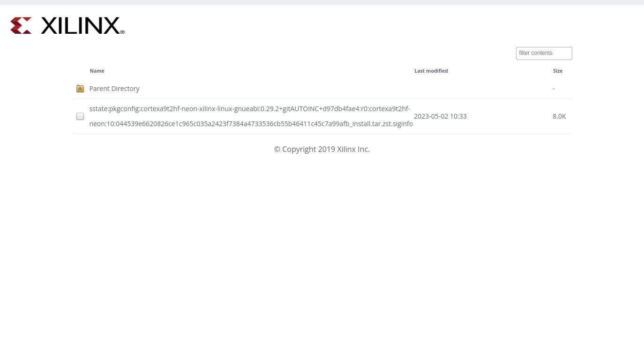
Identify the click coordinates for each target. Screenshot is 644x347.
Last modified (431, 71)
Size (558, 71)
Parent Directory (114, 88)
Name (97, 71)
